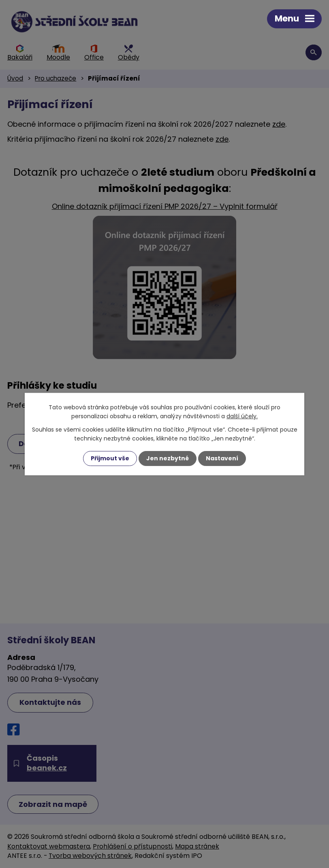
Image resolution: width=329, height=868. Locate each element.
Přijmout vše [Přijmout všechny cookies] (110, 458)
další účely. (242, 416)
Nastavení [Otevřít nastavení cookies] (222, 458)
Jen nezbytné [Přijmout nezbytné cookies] (168, 458)
